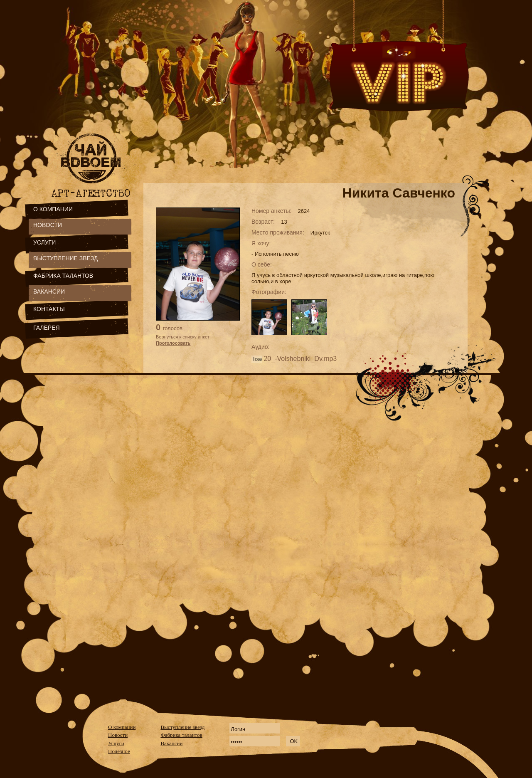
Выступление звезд (182, 727)
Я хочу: (261, 243)
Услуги (116, 743)
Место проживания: (278, 232)
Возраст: (263, 222)
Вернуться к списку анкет (183, 337)
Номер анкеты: (271, 211)
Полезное (119, 751)
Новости (118, 735)
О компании (122, 727)
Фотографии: (269, 292)
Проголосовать (173, 343)
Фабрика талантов (181, 735)
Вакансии (171, 743)
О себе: (262, 264)
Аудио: (260, 347)
